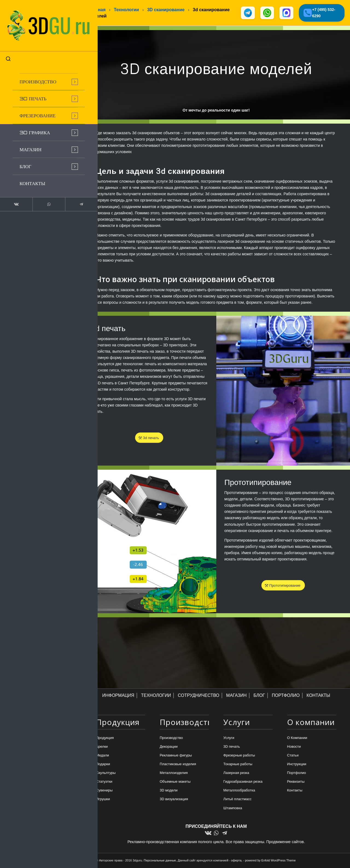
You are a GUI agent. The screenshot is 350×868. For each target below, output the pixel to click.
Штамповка (233, 809)
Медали (103, 756)
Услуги (229, 738)
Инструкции (297, 765)
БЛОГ (259, 696)
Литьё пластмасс (237, 800)
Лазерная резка (236, 773)
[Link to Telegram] (68, 198)
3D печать (232, 747)
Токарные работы (238, 765)
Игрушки (103, 800)
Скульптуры (106, 773)
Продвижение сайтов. (286, 842)
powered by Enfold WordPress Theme (270, 861)
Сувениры (104, 791)
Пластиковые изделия (178, 765)
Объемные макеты (175, 782)
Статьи (293, 756)
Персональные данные (160, 861)
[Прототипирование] (283, 586)
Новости (294, 747)
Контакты (295, 791)
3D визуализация (174, 800)
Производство (171, 738)
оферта (236, 861)
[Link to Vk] (14, 198)
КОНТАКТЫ (318, 696)
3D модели (169, 791)
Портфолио (297, 773)
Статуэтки (104, 782)
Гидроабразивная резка (243, 782)
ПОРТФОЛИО (286, 696)
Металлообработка (239, 791)
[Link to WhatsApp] (41, 198)
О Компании (297, 738)
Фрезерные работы (239, 756)
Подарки (103, 765)
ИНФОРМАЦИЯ (118, 696)
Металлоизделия (174, 773)
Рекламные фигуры (176, 756)
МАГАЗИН (236, 696)
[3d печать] (149, 438)
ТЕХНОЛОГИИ (156, 696)
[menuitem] (41, 75)
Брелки (102, 747)
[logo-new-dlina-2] (41, 22)
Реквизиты (296, 782)
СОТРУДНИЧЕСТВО (199, 696)
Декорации (169, 747)
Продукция (105, 738)
